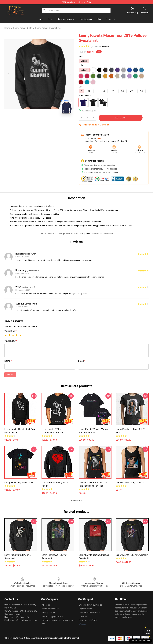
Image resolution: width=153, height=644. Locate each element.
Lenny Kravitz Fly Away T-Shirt (19, 483)
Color (81, 65)
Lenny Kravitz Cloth (23, 28)
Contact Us (84, 616)
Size (81, 87)
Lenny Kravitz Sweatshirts (48, 28)
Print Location (85, 96)
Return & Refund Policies (89, 613)
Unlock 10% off (148, 632)
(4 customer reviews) (100, 47)
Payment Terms (86, 609)
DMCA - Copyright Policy (52, 616)
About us (46, 605)
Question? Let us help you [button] (140, 641)
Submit (10, 375)
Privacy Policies (49, 613)
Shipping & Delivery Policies (90, 605)
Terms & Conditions (50, 609)
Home (7, 28)
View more (76, 500)
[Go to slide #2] (47, 122)
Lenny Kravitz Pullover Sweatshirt (132, 555)
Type (81, 56)
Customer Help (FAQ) (88, 620)
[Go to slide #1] (32, 122)
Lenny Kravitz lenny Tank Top (131, 483)
